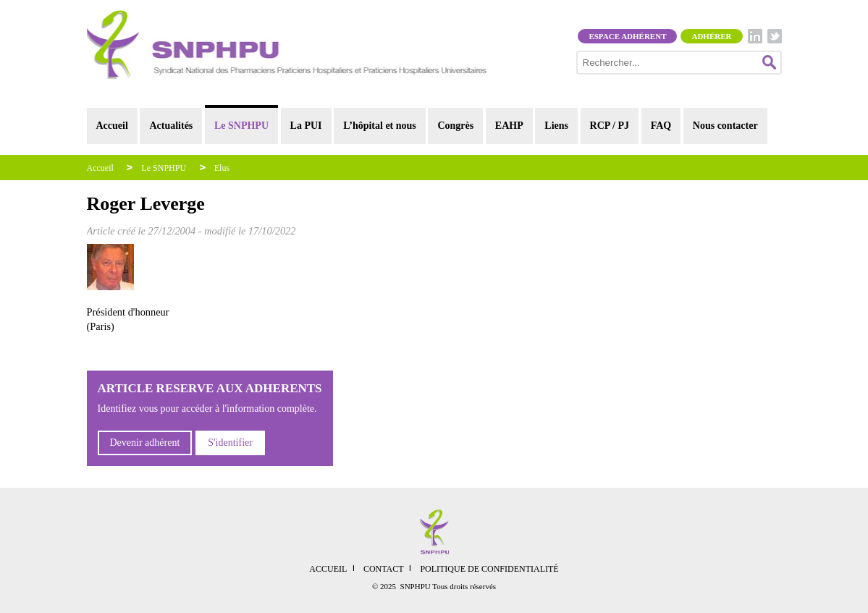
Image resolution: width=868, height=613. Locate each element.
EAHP (509, 126)
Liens (556, 126)
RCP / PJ (610, 126)
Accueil (112, 126)
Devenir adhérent (145, 443)
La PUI (306, 126)
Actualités (171, 126)
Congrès (455, 126)
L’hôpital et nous (380, 126)
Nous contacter (725, 126)
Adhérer (711, 36)
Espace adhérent (627, 36)
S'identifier (230, 443)
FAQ (661, 126)
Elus (222, 168)
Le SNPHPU (241, 126)
